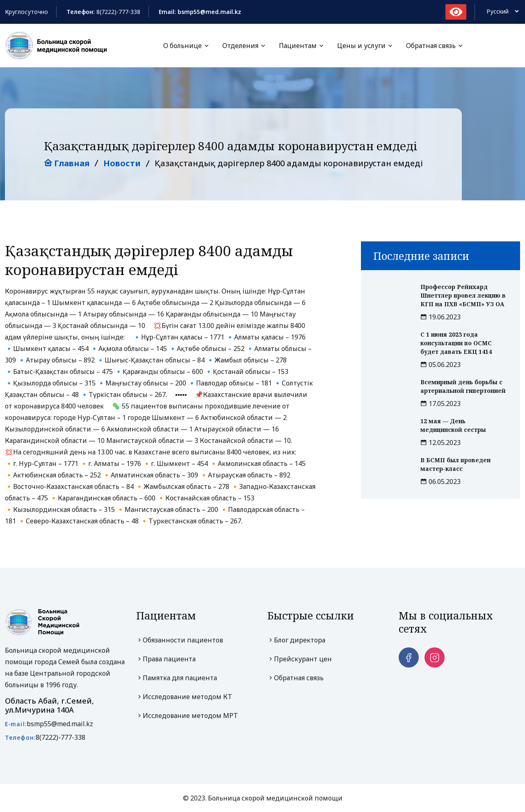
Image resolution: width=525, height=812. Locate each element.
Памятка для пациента (177, 678)
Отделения (240, 46)
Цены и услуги (361, 46)
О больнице (183, 46)
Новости (122, 164)
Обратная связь (431, 46)
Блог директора (296, 640)
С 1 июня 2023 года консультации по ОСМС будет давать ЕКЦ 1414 (456, 343)
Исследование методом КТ (184, 697)
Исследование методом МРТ (187, 716)
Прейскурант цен (300, 659)
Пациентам (298, 46)
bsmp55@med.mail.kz (60, 724)
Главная (67, 164)
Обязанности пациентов (180, 640)
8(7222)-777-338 (118, 12)
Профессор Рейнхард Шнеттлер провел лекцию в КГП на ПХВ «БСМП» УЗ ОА (463, 296)
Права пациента (166, 659)
